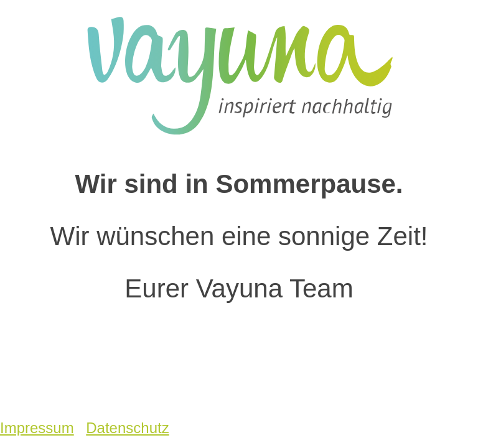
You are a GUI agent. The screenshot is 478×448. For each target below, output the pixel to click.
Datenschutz (127, 428)
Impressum (37, 428)
